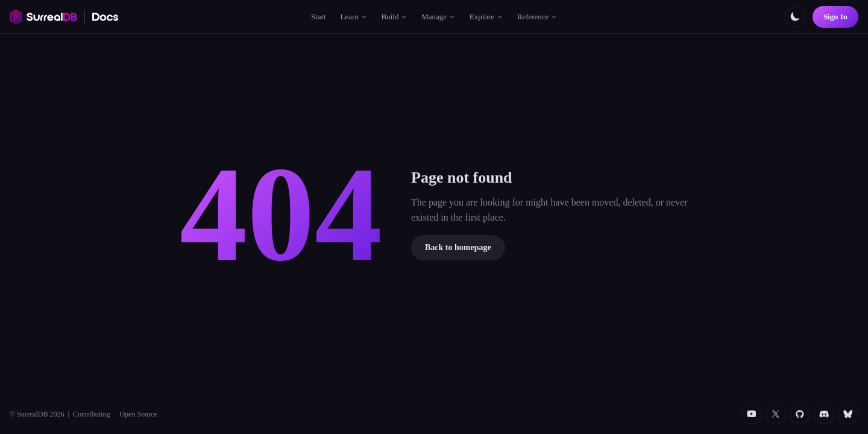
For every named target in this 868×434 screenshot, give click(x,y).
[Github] (800, 414)
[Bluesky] (848, 414)
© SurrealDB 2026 (37, 414)
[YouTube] (752, 414)
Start (319, 17)
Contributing (91, 414)
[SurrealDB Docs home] (105, 17)
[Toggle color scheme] (795, 17)
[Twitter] (776, 414)
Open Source (138, 414)
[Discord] (824, 414)
